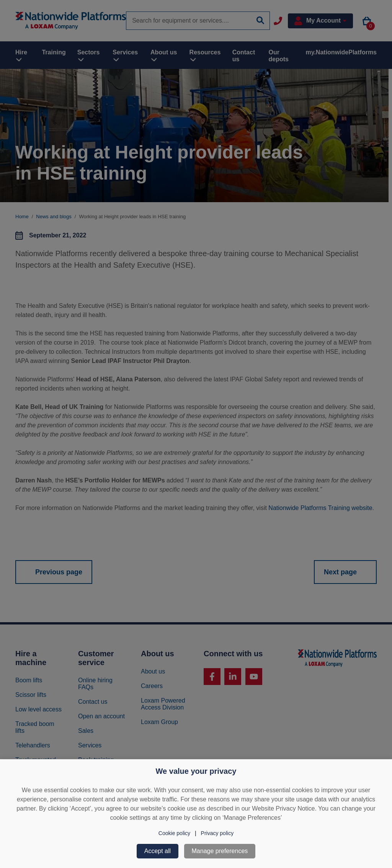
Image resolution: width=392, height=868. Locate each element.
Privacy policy (217, 833)
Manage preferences (220, 851)
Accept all (158, 851)
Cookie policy (174, 833)
